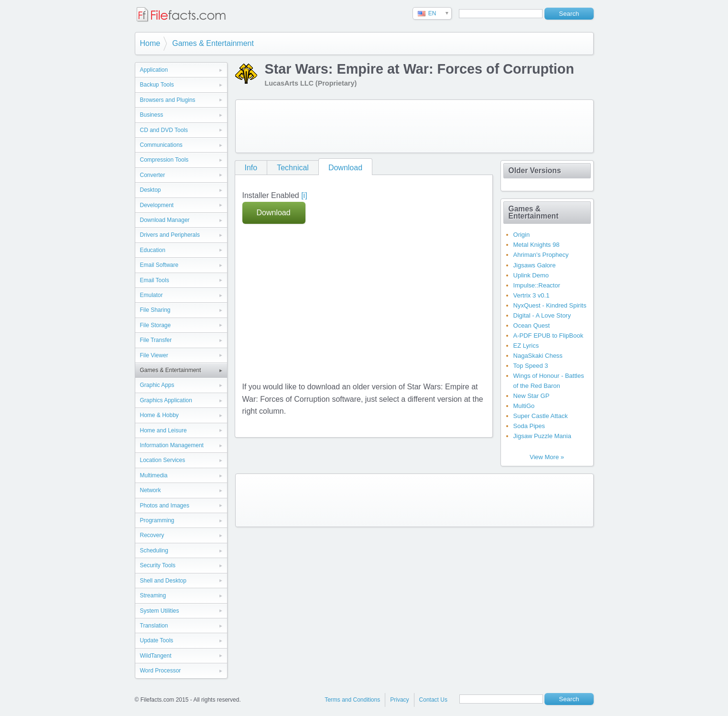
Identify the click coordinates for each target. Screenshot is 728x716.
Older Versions (535, 171)
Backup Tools (157, 85)
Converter (153, 175)
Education (153, 250)
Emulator (152, 295)
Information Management (172, 445)
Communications (161, 145)
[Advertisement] (414, 126)
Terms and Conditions (352, 700)
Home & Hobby (159, 415)
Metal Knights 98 (537, 245)
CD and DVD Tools (164, 130)
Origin (522, 235)
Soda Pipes (529, 426)
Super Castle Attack (541, 416)
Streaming (153, 595)
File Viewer (154, 355)
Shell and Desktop (163, 581)
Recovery (152, 535)
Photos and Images (165, 506)
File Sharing (155, 310)
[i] (304, 195)
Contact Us (433, 700)
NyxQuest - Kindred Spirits (550, 305)
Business (152, 115)
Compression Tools (164, 160)
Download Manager (165, 220)
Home (150, 43)
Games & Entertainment (213, 43)
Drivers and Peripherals (170, 235)
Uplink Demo (531, 275)
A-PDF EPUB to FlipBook (549, 336)
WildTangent (156, 656)
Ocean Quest (532, 325)
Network (151, 490)
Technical (293, 168)
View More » (547, 457)
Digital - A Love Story (542, 315)
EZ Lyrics (526, 346)
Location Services (163, 460)
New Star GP (532, 396)
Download (345, 168)
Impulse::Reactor (537, 285)
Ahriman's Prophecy (541, 255)
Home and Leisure (163, 430)
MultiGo (524, 406)
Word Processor (161, 671)
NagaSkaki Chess (538, 356)
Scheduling (154, 551)
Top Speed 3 (531, 366)
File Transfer (156, 340)
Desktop (151, 190)
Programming (157, 520)
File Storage (156, 325)
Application (154, 70)
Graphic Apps (157, 385)
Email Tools (155, 280)
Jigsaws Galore (535, 265)
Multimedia (154, 475)
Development (157, 205)
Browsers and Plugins (168, 100)
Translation (154, 626)
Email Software (159, 265)
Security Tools (158, 565)
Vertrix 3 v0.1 (532, 295)
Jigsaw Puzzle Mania (542, 436)
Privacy (399, 700)
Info (251, 168)
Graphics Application (166, 400)
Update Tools (157, 640)
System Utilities (160, 611)
